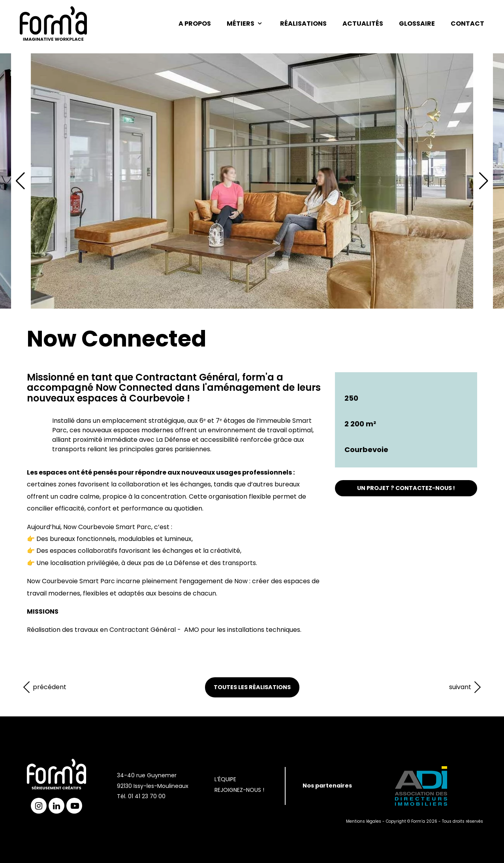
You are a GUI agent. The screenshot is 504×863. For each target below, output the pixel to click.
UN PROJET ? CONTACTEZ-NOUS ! (406, 488)
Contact (467, 24)
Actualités (363, 24)
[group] (252, 181)
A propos (195, 24)
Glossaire (417, 24)
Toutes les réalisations (252, 687)
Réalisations (303, 24)
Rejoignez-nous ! (239, 790)
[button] (484, 181)
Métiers (245, 24)
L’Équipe (225, 779)
